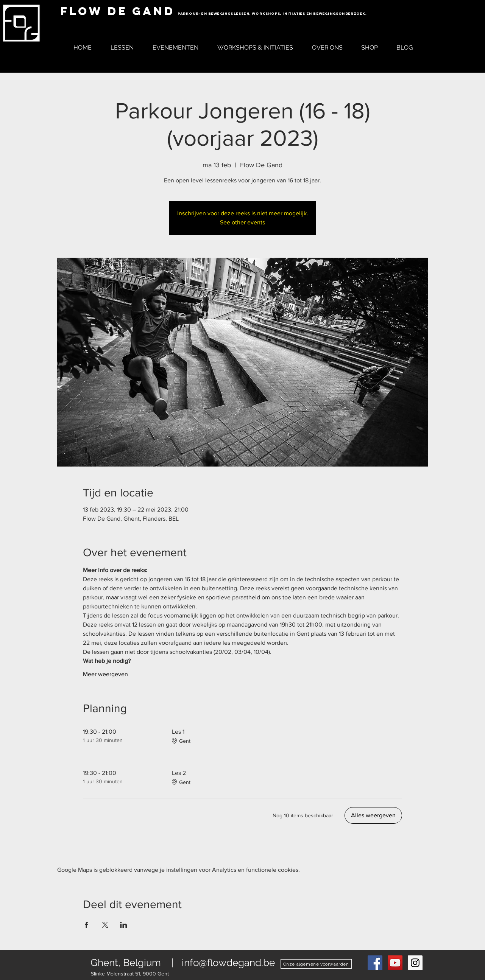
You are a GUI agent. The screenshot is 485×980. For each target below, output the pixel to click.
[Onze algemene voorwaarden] (316, 964)
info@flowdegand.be (228, 963)
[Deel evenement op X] (105, 925)
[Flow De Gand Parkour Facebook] (375, 963)
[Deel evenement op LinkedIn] (124, 925)
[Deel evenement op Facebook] (87, 925)
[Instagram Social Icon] (415, 963)
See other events (242, 222)
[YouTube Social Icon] (395, 963)
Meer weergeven (105, 674)
